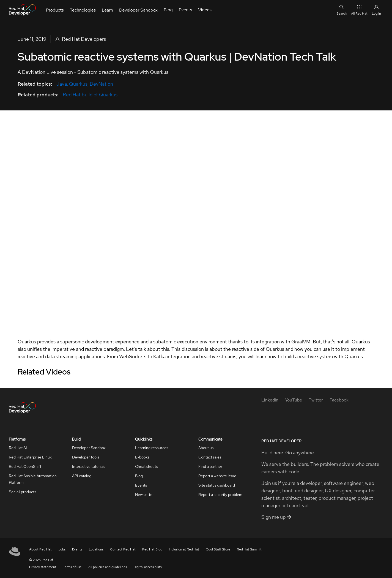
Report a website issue (217, 476)
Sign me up (276, 517)
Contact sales (210, 457)
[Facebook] (339, 400)
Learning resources (152, 448)
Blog (139, 476)
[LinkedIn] (270, 400)
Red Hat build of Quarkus (90, 95)
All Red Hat (359, 10)
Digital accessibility (148, 567)
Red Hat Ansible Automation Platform (33, 479)
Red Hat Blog (152, 549)
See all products (22, 492)
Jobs (62, 549)
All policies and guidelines (108, 567)
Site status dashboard (217, 485)
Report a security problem (220, 495)
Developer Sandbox (89, 448)
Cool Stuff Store (218, 549)
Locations (96, 549)
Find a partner (210, 466)
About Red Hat (40, 549)
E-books (142, 457)
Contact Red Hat (123, 549)
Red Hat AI (18, 448)
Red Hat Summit (249, 549)
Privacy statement (43, 567)
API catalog (82, 476)
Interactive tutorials (89, 466)
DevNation (101, 84)
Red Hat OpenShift (25, 466)
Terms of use (72, 567)
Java (62, 84)
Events (141, 485)
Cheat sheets (146, 466)
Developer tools (86, 457)
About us (206, 448)
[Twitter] (316, 400)
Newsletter (144, 495)
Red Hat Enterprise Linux (30, 457)
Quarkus (78, 84)
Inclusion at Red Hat (184, 549)
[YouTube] (294, 400)
